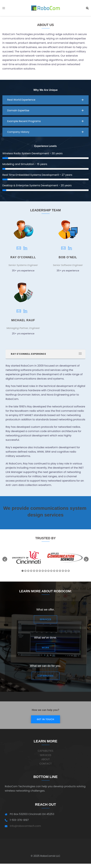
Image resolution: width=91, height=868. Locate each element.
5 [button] (34, 571)
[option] (65, 558)
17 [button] (69, 571)
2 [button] (25, 571)
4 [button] (31, 571)
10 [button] (48, 571)
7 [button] (40, 571)
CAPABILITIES (46, 751)
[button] (45, 100)
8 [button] (43, 571)
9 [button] (46, 571)
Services (45, 619)
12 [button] (54, 571)
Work (45, 648)
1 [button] (23, 571)
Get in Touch (45, 719)
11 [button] (51, 571)
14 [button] (60, 571)
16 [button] (66, 571)
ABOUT (45, 759)
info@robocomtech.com (25, 826)
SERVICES (45, 755)
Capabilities (45, 676)
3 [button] (28, 571)
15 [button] (63, 571)
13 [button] (57, 571)
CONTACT (45, 764)
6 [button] (37, 571)
